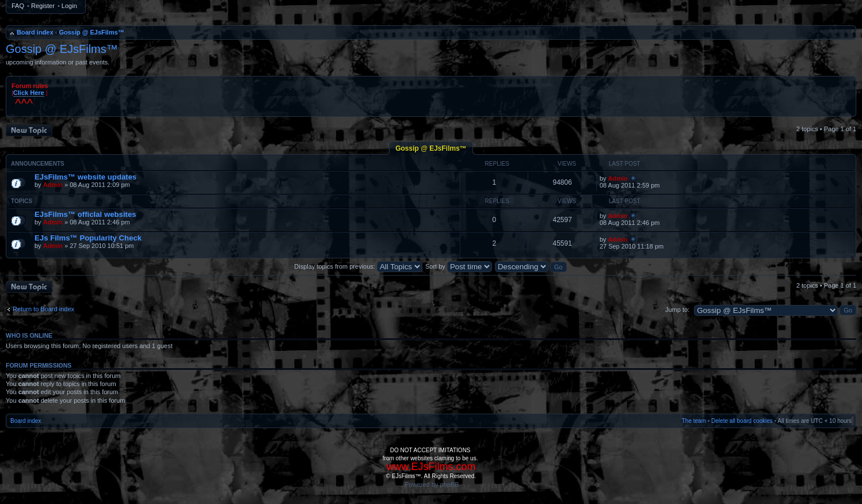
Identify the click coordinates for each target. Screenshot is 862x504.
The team (694, 421)
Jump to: (677, 310)
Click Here (29, 93)
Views (567, 164)
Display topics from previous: (358, 266)
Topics (22, 201)
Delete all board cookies (742, 421)
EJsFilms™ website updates (85, 177)
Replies (497, 164)
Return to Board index (43, 309)
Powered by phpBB (432, 484)
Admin (53, 185)
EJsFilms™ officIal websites (85, 214)
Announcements (38, 164)
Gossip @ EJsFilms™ (91, 32)
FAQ (18, 6)
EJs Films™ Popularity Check (88, 238)
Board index (35, 32)
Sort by (459, 266)
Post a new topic (29, 130)
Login (69, 6)
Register (43, 6)
